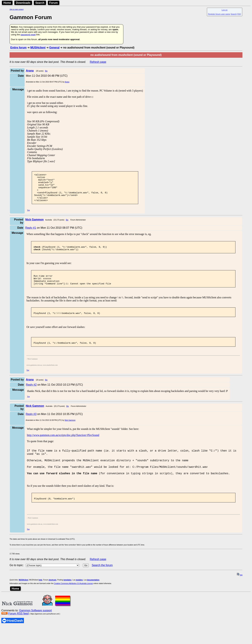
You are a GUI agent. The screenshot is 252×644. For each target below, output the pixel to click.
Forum (54, 3)
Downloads (23, 3)
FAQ (239, 14)
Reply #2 (31, 396)
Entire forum (18, 48)
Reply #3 (31, 426)
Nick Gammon (70, 432)
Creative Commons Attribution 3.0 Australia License (73, 601)
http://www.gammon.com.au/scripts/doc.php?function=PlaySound (63, 447)
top (240, 592)
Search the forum (102, 583)
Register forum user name (219, 14)
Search (40, 3)
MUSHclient (38, 48)
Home (7, 3)
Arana (67, 82)
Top (28, 216)
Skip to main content (17, 9)
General (54, 48)
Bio (46, 71)
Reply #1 (31, 233)
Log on (224, 10)
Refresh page (98, 62)
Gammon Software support (35, 628)
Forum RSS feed (18, 631)
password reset (28, 35)
